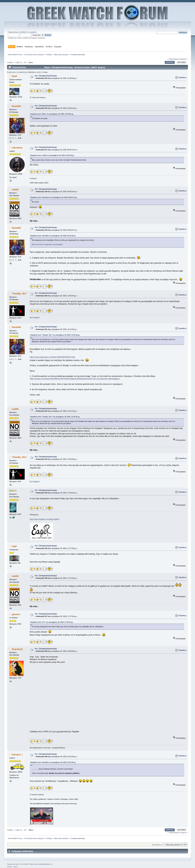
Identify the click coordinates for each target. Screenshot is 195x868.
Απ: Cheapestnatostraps (46, 76)
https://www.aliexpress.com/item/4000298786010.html (52, 357)
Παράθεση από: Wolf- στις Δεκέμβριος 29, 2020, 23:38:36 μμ (52, 114)
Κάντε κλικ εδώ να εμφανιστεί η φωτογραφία (47, 244)
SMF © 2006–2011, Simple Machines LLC (39, 864)
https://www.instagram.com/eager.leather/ (44, 519)
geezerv (16, 614)
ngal (14, 546)
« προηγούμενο (173, 59)
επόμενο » (184, 59)
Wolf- (15, 76)
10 (25, 62)
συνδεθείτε (23, 32)
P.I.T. (14, 491)
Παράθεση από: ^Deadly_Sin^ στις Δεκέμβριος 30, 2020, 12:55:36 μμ (55, 335)
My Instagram (35, 317)
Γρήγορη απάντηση (22, 851)
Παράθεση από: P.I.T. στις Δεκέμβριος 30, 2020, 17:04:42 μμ (51, 622)
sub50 (15, 189)
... (23, 62)
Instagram (33, 178)
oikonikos (17, 148)
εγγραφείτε (33, 32)
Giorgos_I (17, 754)
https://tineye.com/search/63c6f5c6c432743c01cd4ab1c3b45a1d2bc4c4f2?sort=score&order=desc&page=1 (75, 379)
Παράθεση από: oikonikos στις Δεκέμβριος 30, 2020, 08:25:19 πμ (54, 197)
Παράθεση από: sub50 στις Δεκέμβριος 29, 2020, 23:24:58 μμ (52, 155)
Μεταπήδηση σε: (157, 845)
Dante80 (16, 106)
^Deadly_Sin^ (19, 293)
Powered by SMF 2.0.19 (15, 864)
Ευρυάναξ (17, 649)
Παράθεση (183, 77)
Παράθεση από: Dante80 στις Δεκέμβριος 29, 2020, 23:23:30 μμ (53, 236)
